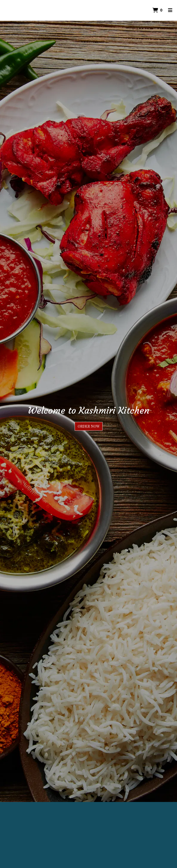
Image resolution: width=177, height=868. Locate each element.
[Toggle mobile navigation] (170, 10)
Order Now (89, 426)
